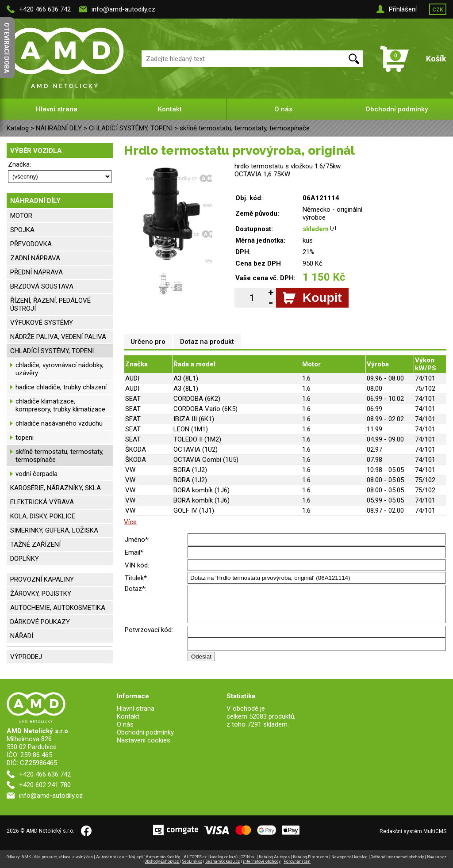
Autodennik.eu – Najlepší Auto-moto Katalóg (139, 857)
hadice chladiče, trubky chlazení (61, 387)
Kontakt (170, 109)
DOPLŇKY (25, 559)
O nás (283, 109)
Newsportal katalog (349, 857)
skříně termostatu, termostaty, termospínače (245, 128)
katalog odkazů (224, 857)
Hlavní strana (57, 109)
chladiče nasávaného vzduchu (59, 423)
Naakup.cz (437, 857)
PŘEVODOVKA (31, 244)
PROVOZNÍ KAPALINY (42, 579)
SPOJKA (22, 230)
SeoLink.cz (192, 861)
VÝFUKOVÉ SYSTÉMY (42, 323)
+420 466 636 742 (45, 9)
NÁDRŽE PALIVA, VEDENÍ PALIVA (58, 337)
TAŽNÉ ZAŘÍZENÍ (35, 544)
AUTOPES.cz (196, 857)
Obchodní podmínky (397, 109)
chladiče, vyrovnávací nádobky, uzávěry (60, 369)
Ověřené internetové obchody (397, 857)
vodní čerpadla (36, 474)
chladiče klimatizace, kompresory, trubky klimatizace (60, 405)
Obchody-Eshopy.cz (162, 861)
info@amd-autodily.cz (123, 9)
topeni (25, 438)
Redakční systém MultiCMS (413, 831)
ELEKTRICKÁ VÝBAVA (42, 502)
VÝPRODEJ (26, 657)
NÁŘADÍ (22, 636)
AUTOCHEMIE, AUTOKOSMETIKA (58, 608)
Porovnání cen (297, 861)
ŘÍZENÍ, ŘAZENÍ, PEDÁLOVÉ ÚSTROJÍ (50, 305)
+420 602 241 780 (45, 785)
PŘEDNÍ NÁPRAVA (36, 272)
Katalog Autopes (275, 857)
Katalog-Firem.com (311, 857)
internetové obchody (262, 861)
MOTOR (21, 216)
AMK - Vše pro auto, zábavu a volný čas (57, 857)
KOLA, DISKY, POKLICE (43, 516)
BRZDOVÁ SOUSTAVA (42, 286)
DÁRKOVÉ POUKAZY (40, 622)
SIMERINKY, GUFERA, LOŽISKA (54, 530)
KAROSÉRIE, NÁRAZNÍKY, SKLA (56, 488)
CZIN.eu (248, 857)
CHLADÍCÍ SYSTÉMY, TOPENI (131, 128)
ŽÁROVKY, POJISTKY (41, 594)
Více (130, 522)
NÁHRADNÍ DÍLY (59, 128)
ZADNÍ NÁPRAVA (35, 258)
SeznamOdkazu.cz (223, 861)
